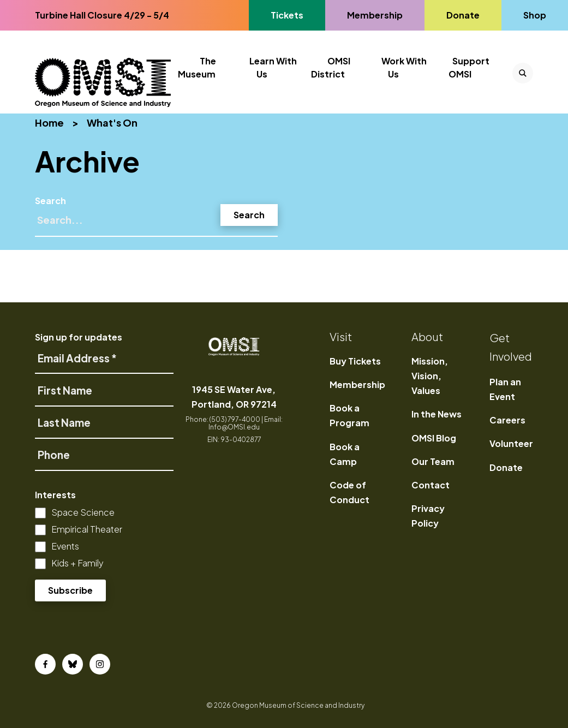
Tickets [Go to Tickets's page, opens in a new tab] (287, 15)
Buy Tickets (355, 361)
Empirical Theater (87, 529)
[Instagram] (100, 664)
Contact (431, 485)
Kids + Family (77, 563)
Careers (507, 420)
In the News (437, 414)
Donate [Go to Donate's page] (463, 15)
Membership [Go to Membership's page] (375, 15)
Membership (357, 384)
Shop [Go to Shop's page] (535, 15)
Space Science (83, 512)
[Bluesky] (73, 664)
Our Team (433, 461)
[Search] (156, 225)
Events (65, 546)
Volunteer (511, 443)
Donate (506, 467)
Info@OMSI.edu (234, 427)
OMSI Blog (434, 438)
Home (49, 123)
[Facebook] (45, 664)
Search (50, 201)
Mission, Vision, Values (430, 376)
